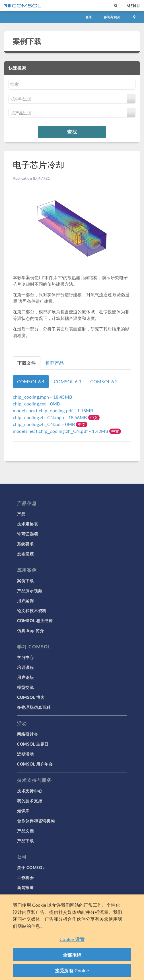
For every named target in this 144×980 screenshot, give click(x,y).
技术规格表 (28, 524)
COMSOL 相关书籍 (35, 620)
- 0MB (36, 404)
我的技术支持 (30, 801)
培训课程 (25, 667)
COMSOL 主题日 (33, 744)
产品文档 (25, 831)
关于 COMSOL (31, 867)
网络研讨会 (28, 734)
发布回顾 (25, 554)
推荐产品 (55, 363)
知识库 (23, 811)
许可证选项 (28, 534)
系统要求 (25, 544)
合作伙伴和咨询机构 (36, 821)
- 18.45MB (42, 397)
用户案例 (25, 600)
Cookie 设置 (72, 939)
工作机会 (25, 877)
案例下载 (27, 41)
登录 (89, 17)
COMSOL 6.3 (68, 381)
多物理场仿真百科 (34, 707)
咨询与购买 (112, 17)
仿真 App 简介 (30, 630)
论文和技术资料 (32, 610)
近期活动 (25, 754)
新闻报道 (25, 887)
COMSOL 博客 (31, 697)
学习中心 (25, 657)
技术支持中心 (30, 791)
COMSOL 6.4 (31, 381)
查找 (72, 132)
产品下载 (25, 841)
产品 (21, 514)
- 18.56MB (51, 417)
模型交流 (25, 687)
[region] (72, 937)
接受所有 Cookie (72, 970)
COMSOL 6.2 (104, 381)
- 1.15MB (53, 410)
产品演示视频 (30, 591)
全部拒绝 (72, 955)
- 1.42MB (61, 431)
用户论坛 (25, 677)
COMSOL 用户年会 (35, 764)
